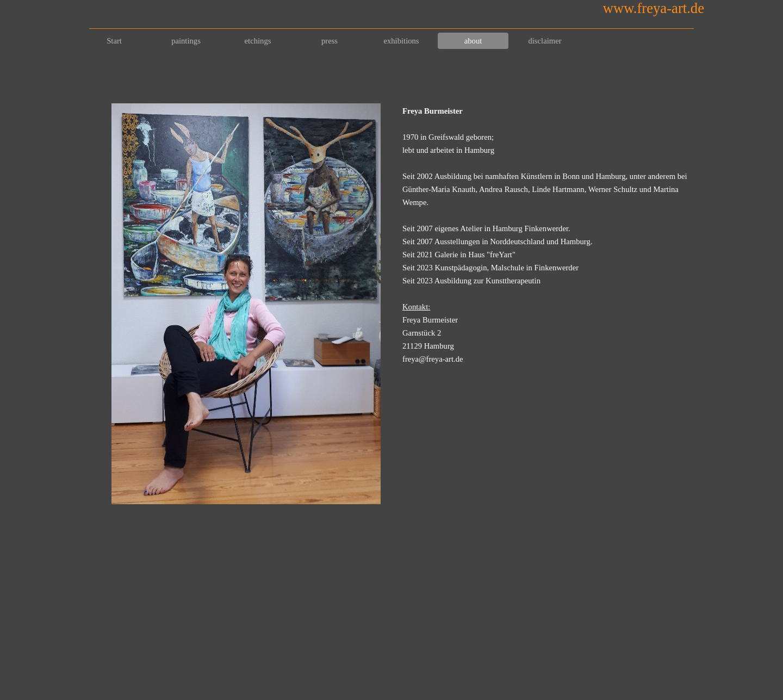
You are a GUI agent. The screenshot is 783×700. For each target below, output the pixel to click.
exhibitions (401, 41)
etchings (258, 41)
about (473, 41)
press (330, 41)
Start (114, 41)
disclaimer (545, 41)
